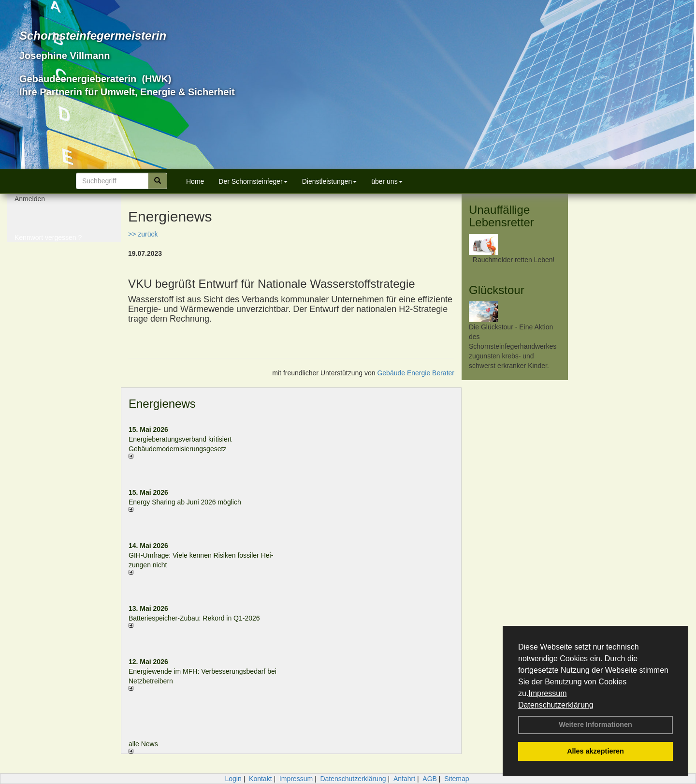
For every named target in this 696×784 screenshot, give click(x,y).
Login (233, 779)
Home (195, 181)
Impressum (547, 693)
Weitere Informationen (595, 725)
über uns (387, 181)
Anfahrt (404, 779)
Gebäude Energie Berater (416, 373)
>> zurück (143, 234)
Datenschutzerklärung (556, 705)
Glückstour (497, 290)
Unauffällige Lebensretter (501, 216)
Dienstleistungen (330, 181)
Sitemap (457, 779)
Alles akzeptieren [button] (595, 751)
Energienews (162, 404)
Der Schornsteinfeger (253, 181)
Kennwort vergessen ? (48, 242)
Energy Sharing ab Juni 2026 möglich (185, 502)
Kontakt (260, 779)
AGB (430, 779)
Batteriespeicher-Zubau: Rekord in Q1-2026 (194, 618)
